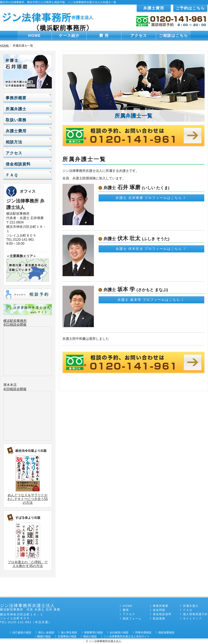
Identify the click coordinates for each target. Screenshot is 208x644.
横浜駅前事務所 (15, 321)
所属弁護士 (16, 109)
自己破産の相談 (22, 632)
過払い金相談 (46, 632)
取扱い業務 (16, 120)
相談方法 (14, 142)
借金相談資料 (18, 164)
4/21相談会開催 (15, 324)
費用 (126, 610)
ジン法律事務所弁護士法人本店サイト (127, 636)
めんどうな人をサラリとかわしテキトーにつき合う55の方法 (28, 499)
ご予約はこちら (190, 8)
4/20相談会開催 (15, 389)
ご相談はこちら (173, 36)
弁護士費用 (154, 8)
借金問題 (159, 610)
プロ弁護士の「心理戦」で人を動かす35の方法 (28, 564)
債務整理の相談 (93, 632)
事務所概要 (16, 98)
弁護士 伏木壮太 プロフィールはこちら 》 (151, 249)
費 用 (104, 36)
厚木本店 (10, 385)
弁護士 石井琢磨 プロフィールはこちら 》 (151, 198)
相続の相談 (90, 636)
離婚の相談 (44, 636)
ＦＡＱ (12, 175)
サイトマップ (192, 619)
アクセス (139, 36)
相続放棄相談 (166, 632)
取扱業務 (159, 619)
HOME (35, 36)
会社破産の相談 (119, 632)
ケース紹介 (69, 36)
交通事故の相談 (67, 636)
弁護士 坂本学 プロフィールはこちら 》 (151, 300)
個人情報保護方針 (196, 614)
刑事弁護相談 (143, 632)
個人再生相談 (69, 632)
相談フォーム (132, 619)
